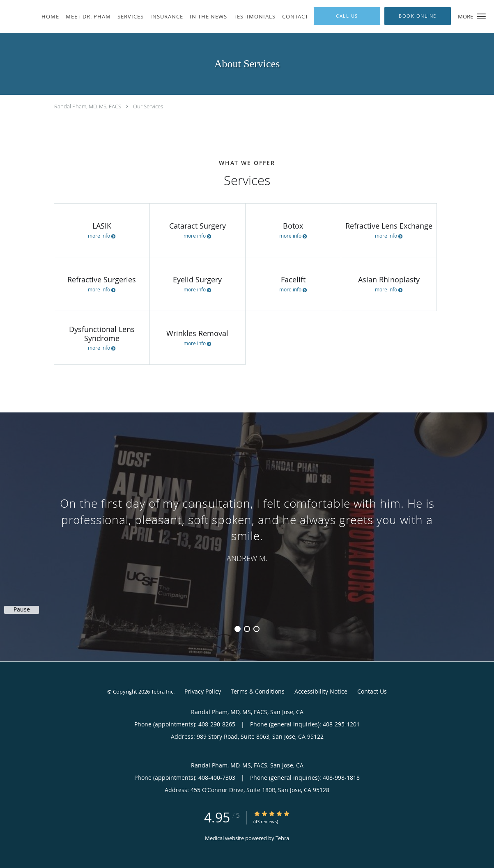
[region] (247, 529)
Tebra (282, 838)
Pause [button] (22, 609)
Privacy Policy (203, 691)
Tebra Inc (162, 692)
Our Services (148, 106)
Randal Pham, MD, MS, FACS (88, 106)
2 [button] (247, 629)
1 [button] (238, 629)
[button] (481, 16)
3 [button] (256, 629)
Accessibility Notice (321, 691)
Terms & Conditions (258, 691)
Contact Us (372, 691)
